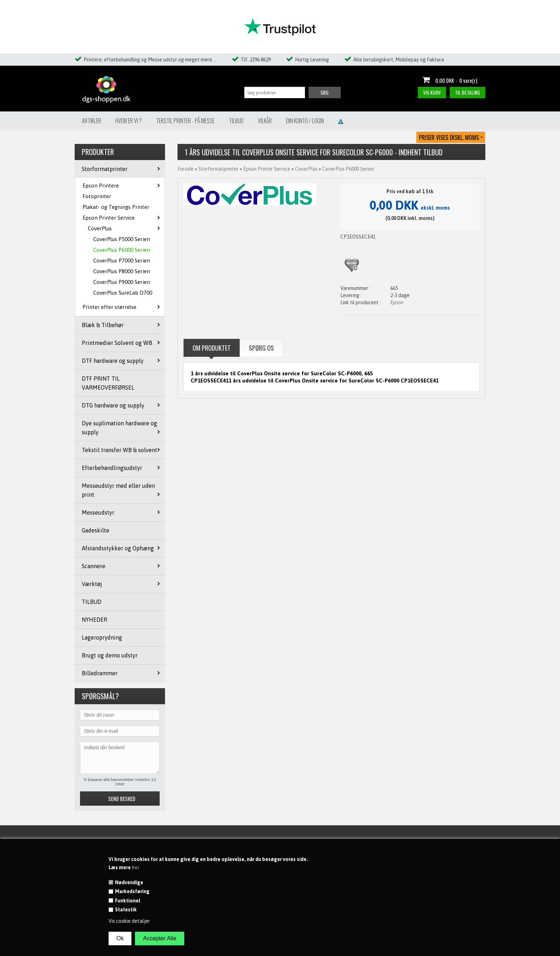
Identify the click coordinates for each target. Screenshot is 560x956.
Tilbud (236, 121)
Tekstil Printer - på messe (185, 121)
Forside (186, 169)
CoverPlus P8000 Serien (122, 271)
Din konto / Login (305, 121)
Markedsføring (132, 891)
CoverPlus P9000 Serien (122, 282)
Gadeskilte (96, 530)
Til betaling (467, 92)
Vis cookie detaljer (129, 921)
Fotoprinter (97, 196)
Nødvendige (129, 882)
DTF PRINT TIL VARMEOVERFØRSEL (108, 383)
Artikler (91, 121)
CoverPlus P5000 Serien (122, 239)
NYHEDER (94, 620)
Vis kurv (432, 92)
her (136, 867)
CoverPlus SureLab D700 (123, 293)
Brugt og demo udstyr (110, 655)
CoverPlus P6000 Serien (122, 250)
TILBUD (92, 602)
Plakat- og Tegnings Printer (116, 207)
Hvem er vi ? (129, 121)
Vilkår (265, 121)
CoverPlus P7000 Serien (122, 261)
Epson (397, 302)
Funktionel (127, 901)
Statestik (126, 910)
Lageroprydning (102, 637)
